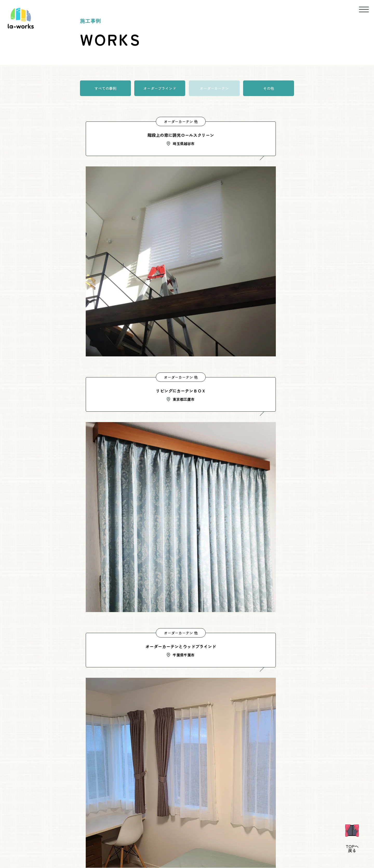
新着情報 (134, 840)
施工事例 (232, 828)
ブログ (190, 840)
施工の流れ (272, 828)
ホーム (98, 828)
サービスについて (185, 828)
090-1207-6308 (140, 691)
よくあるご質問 (163, 840)
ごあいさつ (136, 828)
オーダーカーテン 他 (132, 122)
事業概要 (110, 840)
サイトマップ (260, 840)
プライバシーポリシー (222, 840)
